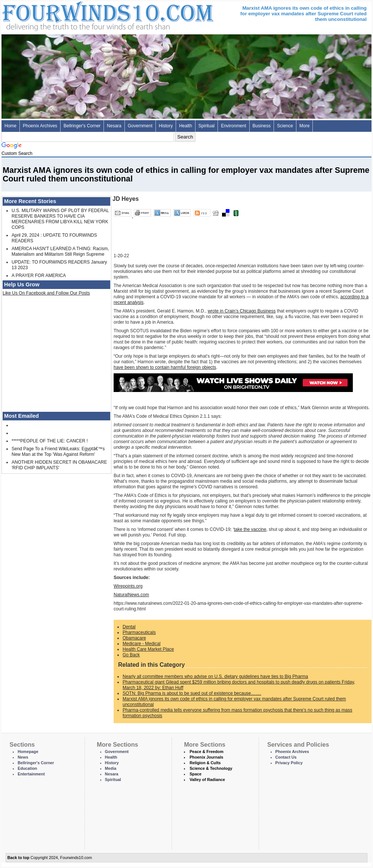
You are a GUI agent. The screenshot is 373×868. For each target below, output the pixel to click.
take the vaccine (250, 529)
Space (195, 774)
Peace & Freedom (206, 752)
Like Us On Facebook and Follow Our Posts (46, 293)
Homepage (28, 752)
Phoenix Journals (206, 757)
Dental (129, 627)
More (304, 126)
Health (186, 126)
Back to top (19, 858)
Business (262, 126)
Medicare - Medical (141, 644)
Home (10, 126)
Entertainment (31, 774)
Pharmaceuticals (139, 632)
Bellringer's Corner (82, 126)
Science (285, 126)
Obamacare (134, 638)
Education (27, 768)
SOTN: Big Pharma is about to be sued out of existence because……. (192, 693)
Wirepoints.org (128, 586)
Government (140, 126)
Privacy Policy (289, 763)
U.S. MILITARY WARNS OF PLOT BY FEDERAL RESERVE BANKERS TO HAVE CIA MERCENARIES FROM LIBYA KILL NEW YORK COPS (60, 219)
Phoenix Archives (40, 126)
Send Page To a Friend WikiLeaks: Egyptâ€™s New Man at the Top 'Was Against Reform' (58, 452)
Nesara (114, 126)
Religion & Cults (205, 763)
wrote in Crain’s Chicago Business (242, 311)
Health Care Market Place (148, 649)
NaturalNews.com (131, 595)
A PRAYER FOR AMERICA (39, 276)
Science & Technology (211, 768)
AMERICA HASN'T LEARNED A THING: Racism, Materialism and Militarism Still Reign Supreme (60, 251)
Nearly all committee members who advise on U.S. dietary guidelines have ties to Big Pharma (215, 676)
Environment (233, 126)
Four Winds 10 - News (76, 15)
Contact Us (286, 757)
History (166, 126)
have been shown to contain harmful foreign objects (165, 367)
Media (111, 768)
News (23, 757)
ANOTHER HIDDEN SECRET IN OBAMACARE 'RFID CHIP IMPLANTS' (59, 465)
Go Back (131, 655)
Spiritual (206, 126)
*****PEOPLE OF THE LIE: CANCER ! (50, 441)
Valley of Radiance (207, 780)
